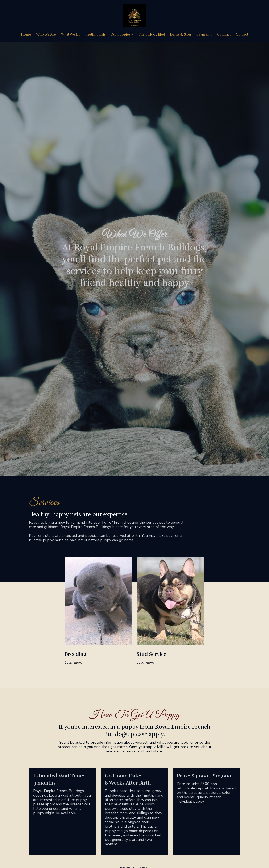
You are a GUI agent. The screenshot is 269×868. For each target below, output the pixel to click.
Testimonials (96, 35)
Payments (204, 35)
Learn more (73, 663)
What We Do (71, 35)
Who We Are (46, 35)
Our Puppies (120, 35)
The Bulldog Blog (152, 35)
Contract (224, 35)
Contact (242, 35)
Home (26, 35)
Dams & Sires (181, 35)
